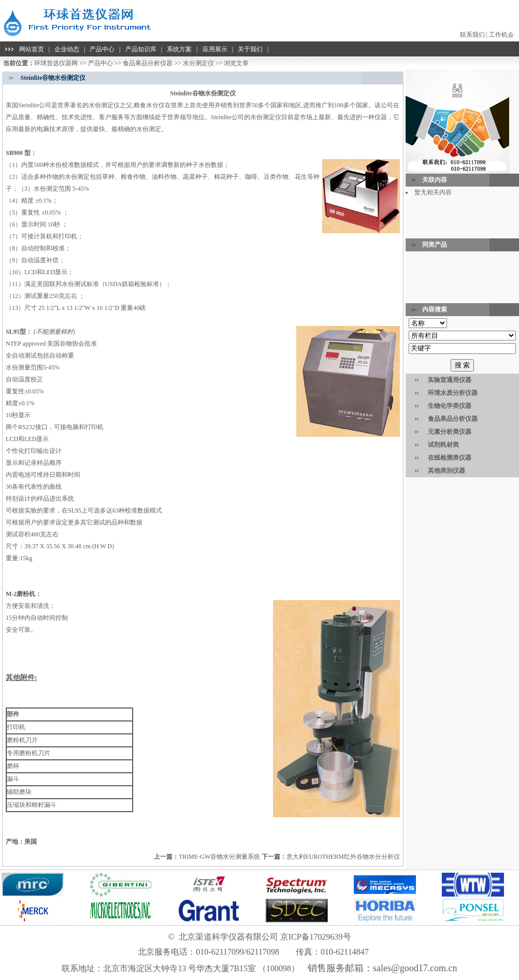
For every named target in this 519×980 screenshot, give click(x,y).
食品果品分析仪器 (148, 63)
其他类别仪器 (446, 471)
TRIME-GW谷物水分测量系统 (219, 857)
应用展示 (215, 49)
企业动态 (67, 49)
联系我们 (472, 35)
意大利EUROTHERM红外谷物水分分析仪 (343, 857)
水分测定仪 (198, 63)
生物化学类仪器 (450, 406)
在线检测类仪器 (450, 458)
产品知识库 (141, 49)
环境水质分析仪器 (453, 393)
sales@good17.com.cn (415, 968)
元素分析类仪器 (450, 432)
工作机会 (501, 35)
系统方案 (179, 49)
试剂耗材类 (443, 445)
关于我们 (250, 49)
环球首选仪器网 (56, 63)
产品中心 (102, 49)
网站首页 (32, 49)
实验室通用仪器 (450, 380)
